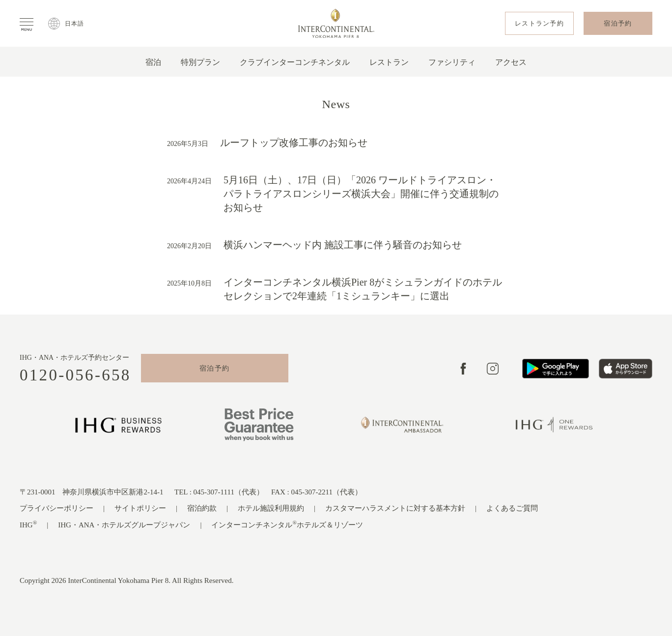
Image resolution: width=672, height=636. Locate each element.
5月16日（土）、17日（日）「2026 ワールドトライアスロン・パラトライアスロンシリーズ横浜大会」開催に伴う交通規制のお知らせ (361, 194)
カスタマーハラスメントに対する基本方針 (395, 508)
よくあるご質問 (512, 508)
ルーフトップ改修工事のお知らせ (294, 143)
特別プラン (200, 62)
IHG (28, 524)
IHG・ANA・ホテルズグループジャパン (124, 525)
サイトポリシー (140, 508)
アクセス (511, 62)
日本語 (75, 24)
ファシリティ (452, 62)
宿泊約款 (202, 508)
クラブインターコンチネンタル (295, 62)
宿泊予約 (215, 368)
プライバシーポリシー (56, 508)
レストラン (389, 62)
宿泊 (153, 62)
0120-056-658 (75, 375)
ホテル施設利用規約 (271, 508)
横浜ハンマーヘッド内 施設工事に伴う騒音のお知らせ (343, 245)
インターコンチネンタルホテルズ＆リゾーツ (287, 524)
